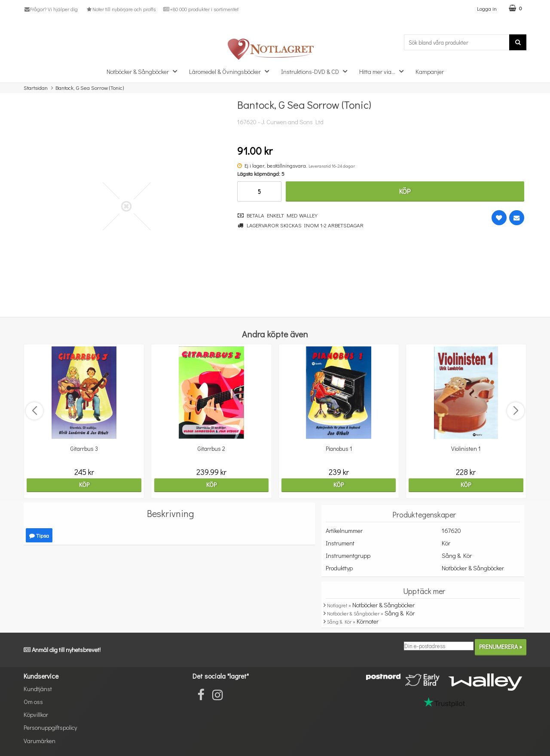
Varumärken (40, 741)
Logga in (487, 8)
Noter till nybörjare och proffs (120, 9)
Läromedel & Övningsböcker (232, 71)
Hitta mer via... (384, 71)
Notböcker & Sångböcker (144, 71)
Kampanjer (430, 72)
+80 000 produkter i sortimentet (201, 9)
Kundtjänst (38, 689)
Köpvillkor (36, 715)
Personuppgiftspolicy (50, 727)
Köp (405, 191)
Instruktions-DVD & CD (317, 71)
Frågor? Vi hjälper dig (51, 9)
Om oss (33, 702)
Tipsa (39, 535)
